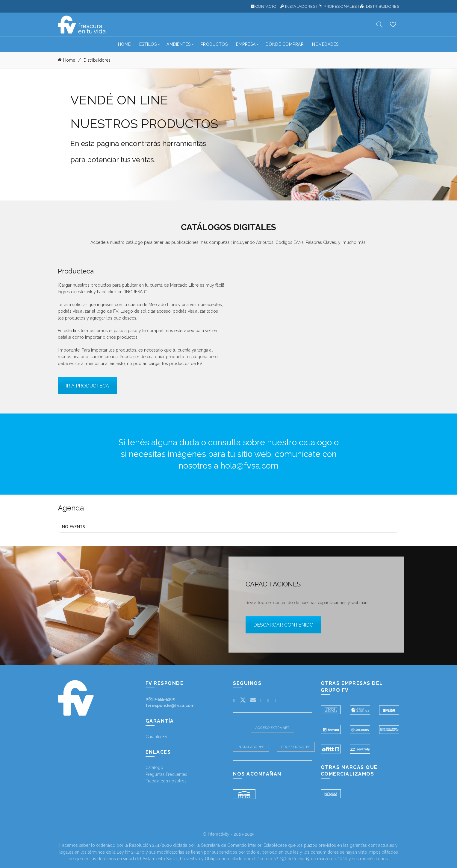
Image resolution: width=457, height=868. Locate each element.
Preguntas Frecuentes (166, 774)
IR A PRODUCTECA (87, 386)
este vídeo (184, 331)
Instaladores (251, 747)
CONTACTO (266, 6)
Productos (214, 44)
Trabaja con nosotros (166, 781)
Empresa (246, 44)
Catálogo (154, 767)
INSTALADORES (300, 6)
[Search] (379, 25)
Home (124, 44)
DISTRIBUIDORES (383, 6)
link (89, 292)
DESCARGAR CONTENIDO (283, 625)
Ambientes (179, 44)
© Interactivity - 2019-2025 (228, 834)
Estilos (148, 44)
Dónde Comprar (285, 44)
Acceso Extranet (272, 727)
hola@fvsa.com (249, 466)
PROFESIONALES (340, 6)
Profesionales (296, 747)
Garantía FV (157, 736)
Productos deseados (393, 25)
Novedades (325, 44)
